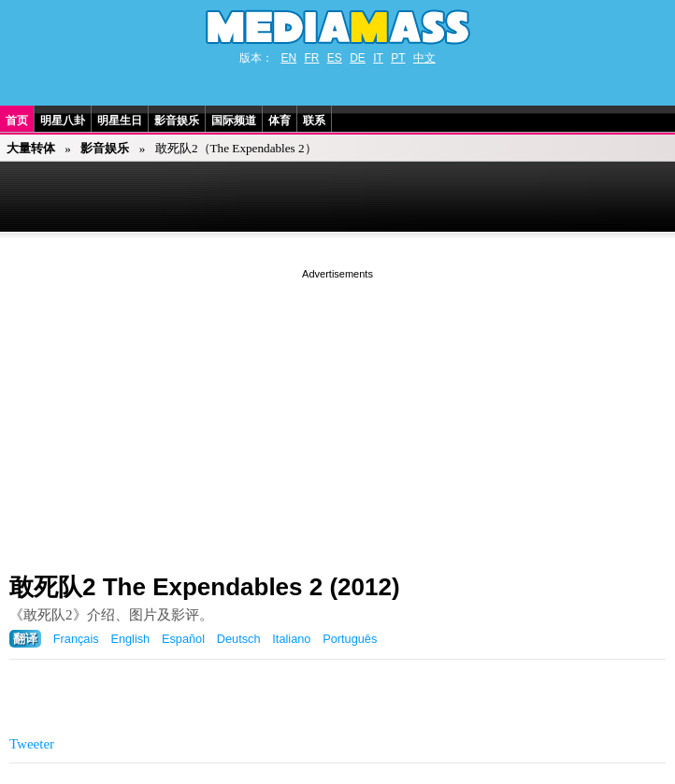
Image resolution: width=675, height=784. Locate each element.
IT (378, 58)
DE (358, 58)
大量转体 (31, 148)
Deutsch (239, 639)
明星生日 (120, 121)
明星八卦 (63, 121)
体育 (280, 121)
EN (288, 58)
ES (335, 58)
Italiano (291, 639)
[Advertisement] (337, 414)
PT (398, 58)
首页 (17, 121)
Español (183, 639)
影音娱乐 (177, 121)
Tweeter (32, 744)
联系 (314, 121)
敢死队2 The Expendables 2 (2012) (205, 587)
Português (350, 639)
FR (311, 58)
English (130, 639)
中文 (424, 58)
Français (76, 639)
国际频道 (234, 121)
